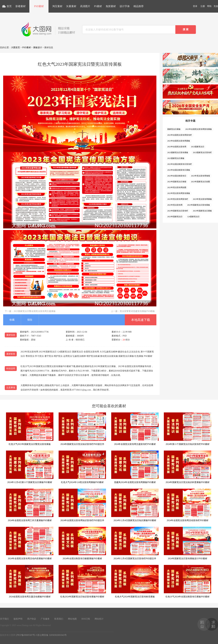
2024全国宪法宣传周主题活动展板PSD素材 (30, 581)
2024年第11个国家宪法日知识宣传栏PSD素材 (188, 429)
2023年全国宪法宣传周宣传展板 (199, 129)
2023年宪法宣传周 (175, 205)
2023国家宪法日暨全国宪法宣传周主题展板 (35, 311)
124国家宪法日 (193, 217)
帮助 (209, 6)
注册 (203, 6)
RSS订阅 (86, 619)
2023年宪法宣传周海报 (200, 176)
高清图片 (85, 6)
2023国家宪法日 (198, 147)
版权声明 (18, 619)
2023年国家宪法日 (175, 217)
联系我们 (59, 619)
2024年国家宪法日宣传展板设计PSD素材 (188, 543)
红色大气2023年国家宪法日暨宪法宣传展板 (30, 429)
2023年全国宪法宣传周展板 (179, 141)
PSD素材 (39, 6)
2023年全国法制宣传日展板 (179, 170)
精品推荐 (139, 6)
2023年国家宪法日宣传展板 (199, 205)
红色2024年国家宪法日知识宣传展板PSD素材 (82, 581)
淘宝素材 (57, 6)
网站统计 (99, 619)
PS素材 (98, 6)
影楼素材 (21, 6)
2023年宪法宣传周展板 (202, 199)
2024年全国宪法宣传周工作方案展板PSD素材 (30, 505)
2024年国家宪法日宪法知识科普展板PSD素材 (188, 467)
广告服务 (45, 619)
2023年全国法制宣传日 (177, 176)
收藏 (12, 320)
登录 (195, 6)
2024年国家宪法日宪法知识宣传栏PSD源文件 (82, 429)
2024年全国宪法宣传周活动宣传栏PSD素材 (188, 505)
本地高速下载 (141, 320)
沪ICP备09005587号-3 (26, 635)
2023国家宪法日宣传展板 (178, 152)
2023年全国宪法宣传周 (177, 147)
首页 (9, 6)
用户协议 (32, 619)
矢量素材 (71, 6)
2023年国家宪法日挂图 (200, 182)
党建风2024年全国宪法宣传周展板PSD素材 (135, 467)
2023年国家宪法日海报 (177, 182)
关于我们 (4, 619)
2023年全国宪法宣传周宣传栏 (180, 135)
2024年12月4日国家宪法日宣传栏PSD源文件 (135, 543)
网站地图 (72, 619)
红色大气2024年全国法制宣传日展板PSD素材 (188, 581)
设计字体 (125, 6)
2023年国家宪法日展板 (202, 211)
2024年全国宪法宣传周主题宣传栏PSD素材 (135, 429)
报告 (30, 320)
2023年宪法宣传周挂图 (177, 187)
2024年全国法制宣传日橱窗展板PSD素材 (82, 543)
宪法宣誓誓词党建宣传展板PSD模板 (137, 311)
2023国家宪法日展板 (176, 158)
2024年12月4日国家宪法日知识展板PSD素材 (135, 505)
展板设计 (38, 47)
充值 (216, 6)
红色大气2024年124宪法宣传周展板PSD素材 (82, 467)
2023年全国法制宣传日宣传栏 (180, 164)
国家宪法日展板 (174, 129)
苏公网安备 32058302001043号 (52, 635)
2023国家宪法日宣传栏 (202, 152)
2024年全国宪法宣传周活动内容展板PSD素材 (30, 543)
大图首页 (15, 47)
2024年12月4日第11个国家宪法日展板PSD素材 (30, 467)
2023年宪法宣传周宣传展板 (179, 193)
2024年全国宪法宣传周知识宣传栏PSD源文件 (82, 505)
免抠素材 (111, 6)
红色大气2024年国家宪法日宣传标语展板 (135, 581)
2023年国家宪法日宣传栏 (178, 211)
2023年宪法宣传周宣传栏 (178, 199)
